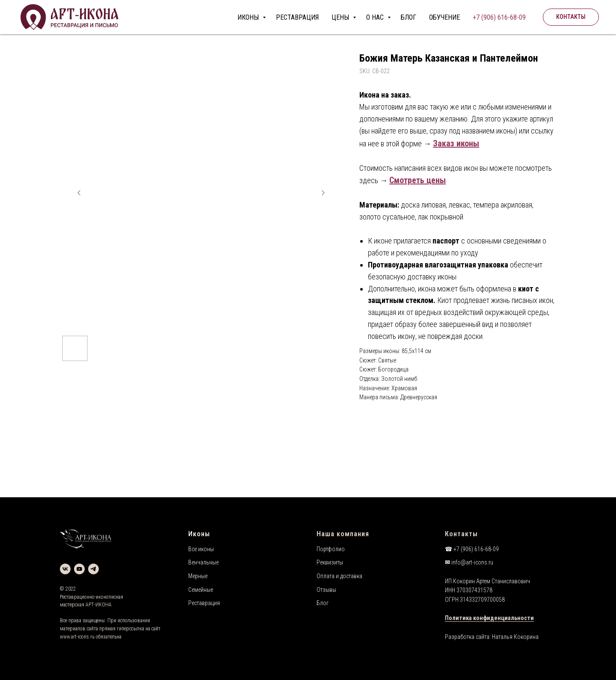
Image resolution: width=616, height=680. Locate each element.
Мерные (198, 576)
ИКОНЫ (249, 17)
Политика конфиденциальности (489, 618)
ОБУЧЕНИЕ (444, 17)
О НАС (376, 17)
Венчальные (203, 562)
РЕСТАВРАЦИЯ (297, 17)
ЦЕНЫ (341, 17)
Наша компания (343, 534)
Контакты (461, 534)
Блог (323, 603)
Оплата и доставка (339, 576)
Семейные (201, 590)
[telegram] (93, 569)
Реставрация (204, 603)
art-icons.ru (83, 637)
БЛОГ (409, 17)
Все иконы (201, 549)
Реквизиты (330, 562)
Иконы (199, 534)
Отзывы (326, 590)
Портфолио (331, 549)
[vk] (65, 569)
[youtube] (79, 569)
